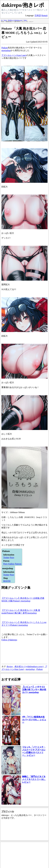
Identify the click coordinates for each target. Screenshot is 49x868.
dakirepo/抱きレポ (23, 5)
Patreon (18, 564)
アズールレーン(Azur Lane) (14, 55)
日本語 (38, 15)
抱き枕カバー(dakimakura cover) (29, 666)
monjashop (6, 50)
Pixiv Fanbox (9, 564)
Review (10, 666)
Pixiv (12, 557)
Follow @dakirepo (9, 640)
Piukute (5, 48)
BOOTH (7, 581)
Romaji (44, 15)
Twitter (6, 557)
